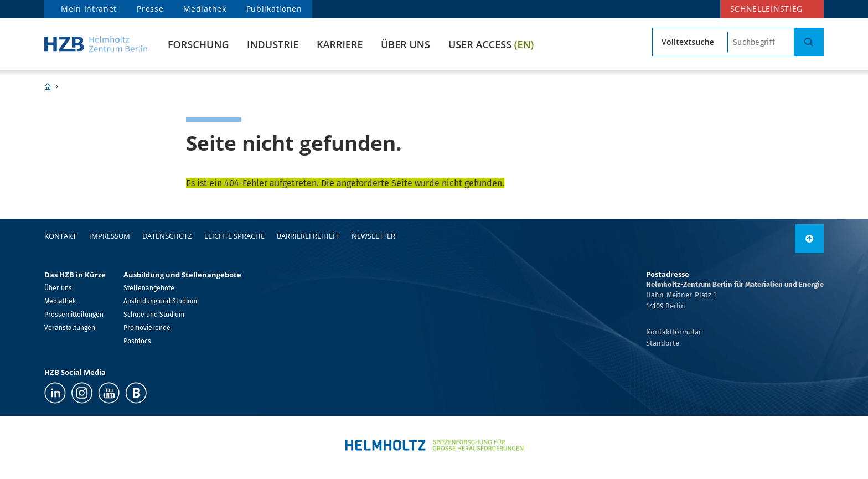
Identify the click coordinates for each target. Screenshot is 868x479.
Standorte (663, 343)
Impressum (110, 236)
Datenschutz (167, 236)
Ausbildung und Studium (160, 301)
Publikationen (274, 9)
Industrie (273, 44)
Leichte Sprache (234, 236)
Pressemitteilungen (74, 315)
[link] (809, 239)
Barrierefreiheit (308, 236)
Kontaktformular (674, 332)
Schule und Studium (154, 315)
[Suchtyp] (690, 42)
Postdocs (137, 341)
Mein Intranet (89, 9)
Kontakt (60, 236)
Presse (150, 9)
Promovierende (147, 328)
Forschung (198, 44)
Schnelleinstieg (767, 9)
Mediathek (205, 9)
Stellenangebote (149, 288)
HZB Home (48, 86)
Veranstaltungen (70, 328)
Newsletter (373, 236)
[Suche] (809, 42)
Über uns (405, 44)
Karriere (340, 44)
